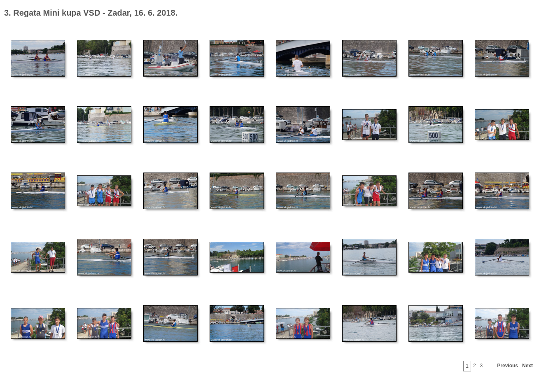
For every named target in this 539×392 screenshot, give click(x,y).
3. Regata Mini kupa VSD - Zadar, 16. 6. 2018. (91, 13)
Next (527, 366)
